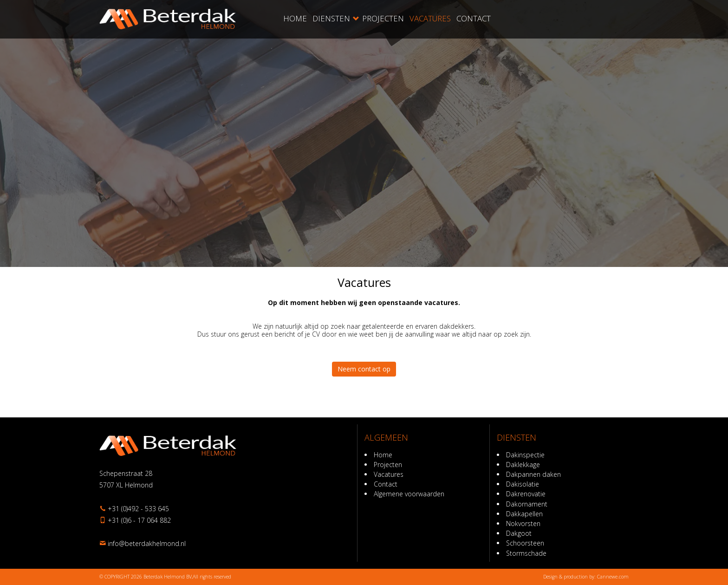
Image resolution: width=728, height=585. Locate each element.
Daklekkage (523, 465)
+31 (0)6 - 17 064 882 (139, 520)
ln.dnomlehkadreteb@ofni (147, 543)
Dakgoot (519, 533)
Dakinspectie (525, 455)
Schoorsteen (525, 543)
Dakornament (527, 504)
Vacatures (430, 18)
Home (295, 18)
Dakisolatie (523, 484)
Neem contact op (364, 369)
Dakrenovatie (526, 494)
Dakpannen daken (533, 474)
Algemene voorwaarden (409, 494)
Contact (474, 18)
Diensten (331, 18)
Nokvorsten (523, 523)
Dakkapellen (524, 514)
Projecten (383, 18)
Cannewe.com (613, 577)
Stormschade (526, 553)
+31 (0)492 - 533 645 (138, 509)
